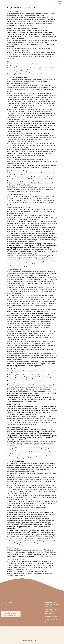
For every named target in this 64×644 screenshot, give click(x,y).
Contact (5, 637)
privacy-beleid (7, 630)
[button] (11, 2)
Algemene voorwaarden (10, 633)
